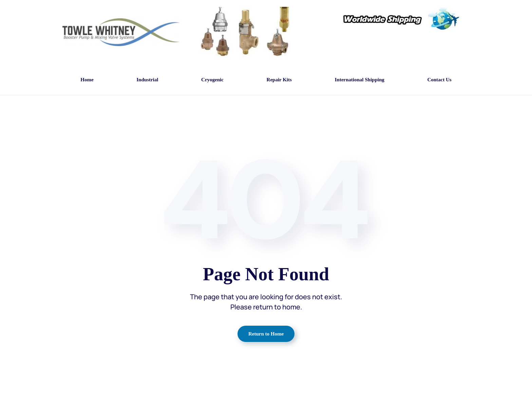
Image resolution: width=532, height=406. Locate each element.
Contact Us (439, 80)
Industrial (147, 80)
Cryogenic (212, 80)
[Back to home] (121, 32)
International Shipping (359, 80)
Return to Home (266, 334)
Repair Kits (279, 80)
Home (87, 80)
